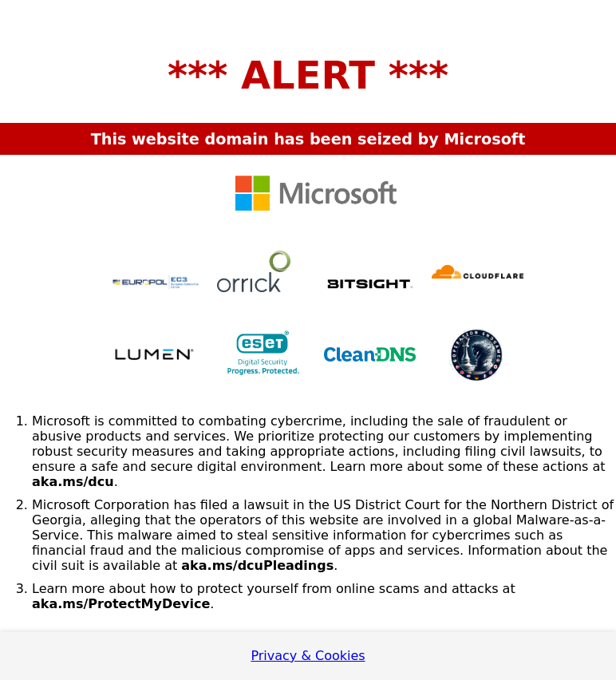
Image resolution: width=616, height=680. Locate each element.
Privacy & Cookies (308, 656)
